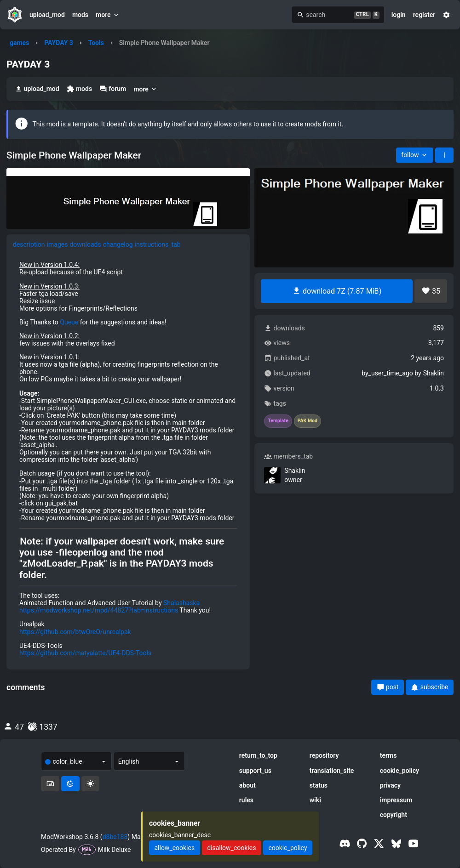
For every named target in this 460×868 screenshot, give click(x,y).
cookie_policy (400, 771)
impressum (396, 800)
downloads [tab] (85, 244)
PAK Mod (308, 421)
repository (324, 755)
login (399, 15)
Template (278, 421)
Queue (69, 322)
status (319, 785)
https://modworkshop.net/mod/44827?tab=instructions (99, 610)
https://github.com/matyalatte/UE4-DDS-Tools (85, 653)
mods (80, 15)
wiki (315, 800)
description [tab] (29, 244)
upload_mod (47, 15)
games (19, 43)
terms (388, 755)
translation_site (332, 771)
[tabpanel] (128, 459)
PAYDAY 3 (59, 43)
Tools (96, 43)
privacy (390, 785)
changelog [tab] (118, 244)
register (424, 15)
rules (246, 800)
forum (113, 89)
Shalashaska (181, 603)
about (247, 785)
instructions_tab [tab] (158, 244)
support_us (255, 771)
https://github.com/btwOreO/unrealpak (75, 632)
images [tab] (57, 244)
